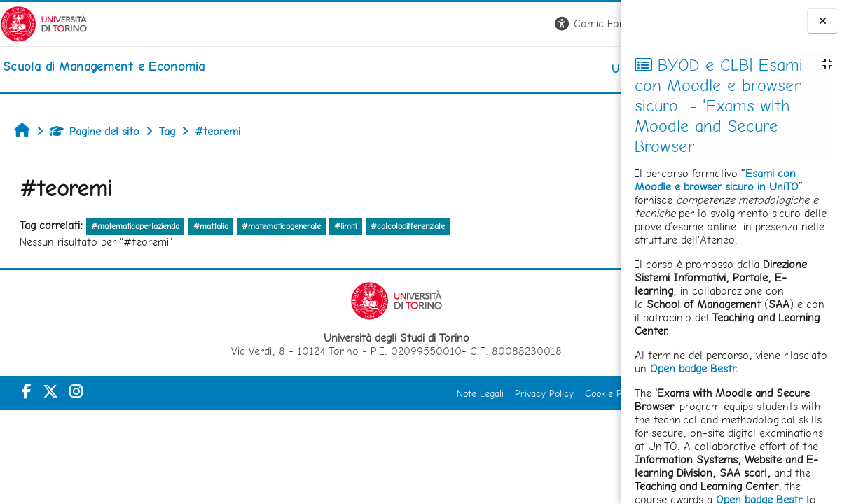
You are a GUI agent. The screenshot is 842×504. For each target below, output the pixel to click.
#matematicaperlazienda (135, 226)
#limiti (345, 226)
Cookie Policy (441, 393)
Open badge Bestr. (694, 369)
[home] (104, 66)
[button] (426, 24)
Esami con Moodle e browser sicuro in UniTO (717, 180)
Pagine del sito (95, 131)
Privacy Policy (373, 393)
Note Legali (309, 393)
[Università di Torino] (44, 23)
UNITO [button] (457, 69)
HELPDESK (537, 69)
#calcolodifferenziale (408, 226)
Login (597, 23)
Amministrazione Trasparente (543, 393)
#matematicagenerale (281, 226)
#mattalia (211, 226)
